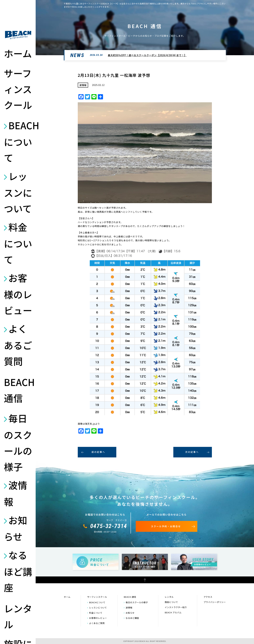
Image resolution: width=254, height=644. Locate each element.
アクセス (208, 597)
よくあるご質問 (18, 345)
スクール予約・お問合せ (166, 526)
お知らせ (16, 528)
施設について (171, 602)
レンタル (18, 616)
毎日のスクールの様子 (18, 442)
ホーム (18, 53)
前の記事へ (98, 452)
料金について (18, 243)
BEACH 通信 (18, 390)
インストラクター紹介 (176, 607)
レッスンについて (18, 192)
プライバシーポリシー (215, 602)
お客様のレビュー (18, 294)
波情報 (16, 493)
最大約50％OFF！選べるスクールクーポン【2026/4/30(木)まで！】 (147, 55)
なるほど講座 (18, 571)
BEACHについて (18, 141)
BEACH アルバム (173, 612)
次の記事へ (192, 452)
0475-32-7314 (109, 526)
